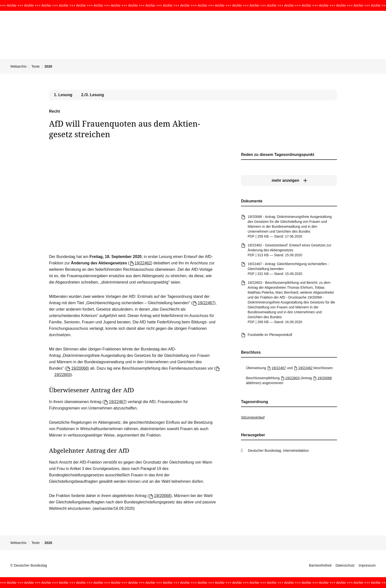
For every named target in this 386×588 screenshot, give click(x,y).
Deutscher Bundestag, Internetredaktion (278, 451)
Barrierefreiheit (320, 565)
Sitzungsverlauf (253, 417)
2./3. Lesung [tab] (93, 95)
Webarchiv (18, 66)
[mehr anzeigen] (289, 181)
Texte (36, 66)
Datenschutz (345, 565)
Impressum (367, 565)
